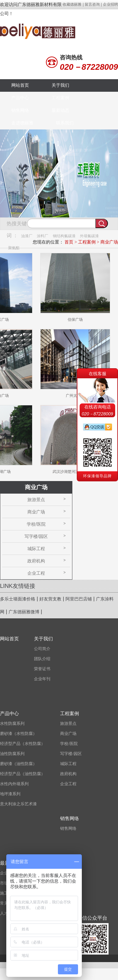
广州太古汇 (75, 396)
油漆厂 (27, 236)
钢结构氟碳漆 (64, 236)
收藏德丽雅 (72, 4)
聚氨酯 (14, 248)
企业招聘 (110, 4)
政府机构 (36, 561)
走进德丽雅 (22, 123)
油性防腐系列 (12, 754)
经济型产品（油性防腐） (22, 774)
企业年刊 (42, 679)
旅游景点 (36, 500)
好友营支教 (50, 599)
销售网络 (20, 110)
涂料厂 (42, 236)
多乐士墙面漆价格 (18, 599)
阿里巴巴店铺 (79, 599)
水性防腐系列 (12, 723)
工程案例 (60, 98)
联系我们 (65, 123)
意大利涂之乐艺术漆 (18, 804)
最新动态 (60, 110)
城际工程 (36, 549)
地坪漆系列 (10, 794)
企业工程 (36, 573)
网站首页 (20, 85)
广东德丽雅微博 (24, 612)
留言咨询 (92, 4)
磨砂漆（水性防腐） (18, 734)
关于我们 (60, 85)
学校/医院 (36, 524)
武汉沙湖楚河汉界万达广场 (75, 472)
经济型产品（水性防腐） (22, 744)
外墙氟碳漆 (89, 236)
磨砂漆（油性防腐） (18, 764)
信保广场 (75, 320)
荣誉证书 (42, 669)
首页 (69, 242)
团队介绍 (42, 659)
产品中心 (20, 98)
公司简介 (42, 649)
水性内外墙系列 (14, 784)
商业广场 (109, 242)
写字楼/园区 (36, 536)
